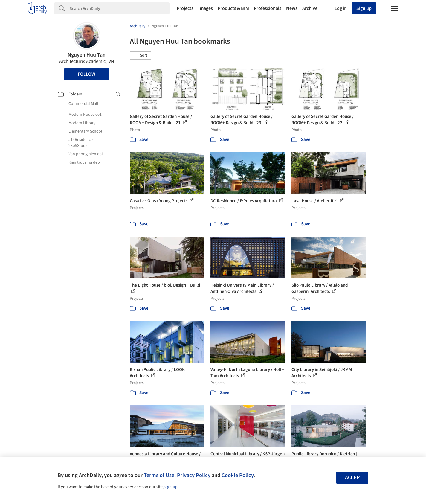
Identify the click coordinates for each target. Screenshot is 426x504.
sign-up (171, 487)
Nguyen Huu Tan (87, 55)
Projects (185, 8)
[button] (141, 56)
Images (206, 8)
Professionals (268, 8)
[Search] (120, 8)
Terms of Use (159, 475)
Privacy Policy (194, 475)
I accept (352, 478)
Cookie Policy (238, 475)
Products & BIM (233, 8)
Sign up (364, 8)
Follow (87, 74)
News (292, 8)
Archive (310, 8)
